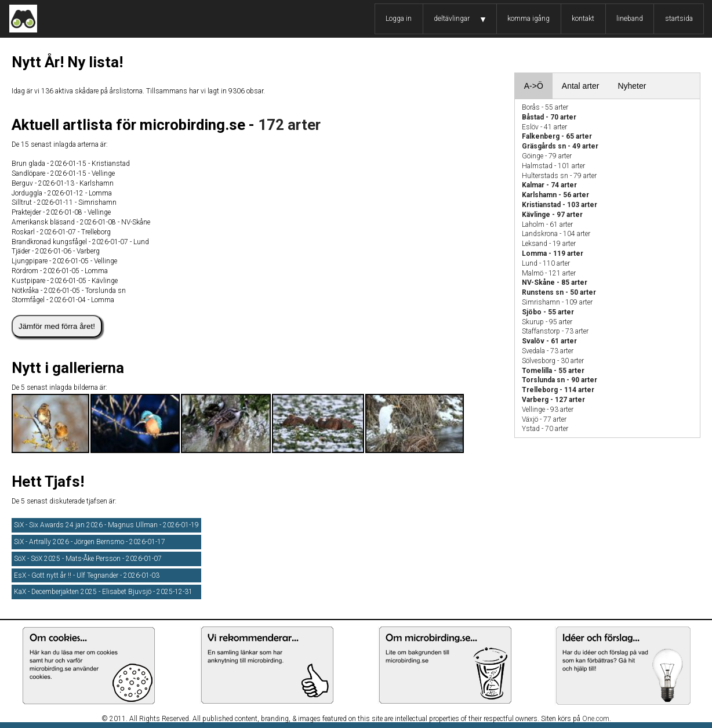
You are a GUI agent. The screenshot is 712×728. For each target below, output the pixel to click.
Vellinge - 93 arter (548, 410)
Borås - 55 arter (545, 107)
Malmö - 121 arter (549, 273)
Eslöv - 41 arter (544, 127)
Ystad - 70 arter (545, 429)
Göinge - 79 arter (547, 156)
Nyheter (632, 86)
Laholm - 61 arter (547, 224)
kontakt (583, 19)
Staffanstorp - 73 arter (555, 331)
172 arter (289, 125)
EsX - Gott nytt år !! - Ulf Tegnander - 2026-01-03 (87, 575)
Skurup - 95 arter (547, 322)
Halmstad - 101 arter (553, 166)
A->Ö (534, 86)
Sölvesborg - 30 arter (553, 361)
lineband (630, 19)
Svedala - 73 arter (548, 351)
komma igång (528, 19)
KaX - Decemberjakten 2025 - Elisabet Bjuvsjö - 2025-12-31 (103, 592)
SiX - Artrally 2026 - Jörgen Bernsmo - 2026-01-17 (90, 542)
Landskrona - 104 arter (556, 234)
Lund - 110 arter (546, 263)
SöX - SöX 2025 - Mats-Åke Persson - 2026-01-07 (88, 559)
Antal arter (581, 86)
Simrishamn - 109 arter (557, 302)
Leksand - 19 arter (549, 244)
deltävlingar (452, 19)
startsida (679, 19)
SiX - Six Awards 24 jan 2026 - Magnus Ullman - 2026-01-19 (106, 525)
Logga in (399, 19)
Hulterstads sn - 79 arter (559, 176)
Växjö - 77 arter (544, 419)
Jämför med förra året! (57, 326)
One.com (596, 719)
